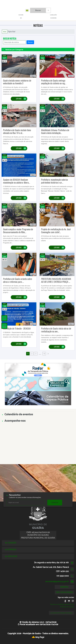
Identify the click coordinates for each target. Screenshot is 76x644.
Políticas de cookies (67, 607)
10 (44, 354)
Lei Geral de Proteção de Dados (62, 613)
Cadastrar (55, 502)
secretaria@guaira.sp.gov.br (57, 582)
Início (5, 32)
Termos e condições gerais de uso (62, 604)
